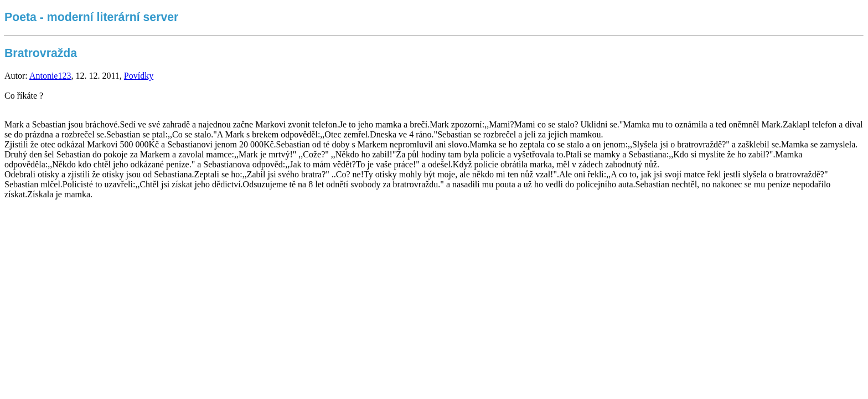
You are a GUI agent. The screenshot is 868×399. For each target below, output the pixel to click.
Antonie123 (50, 76)
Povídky (139, 76)
